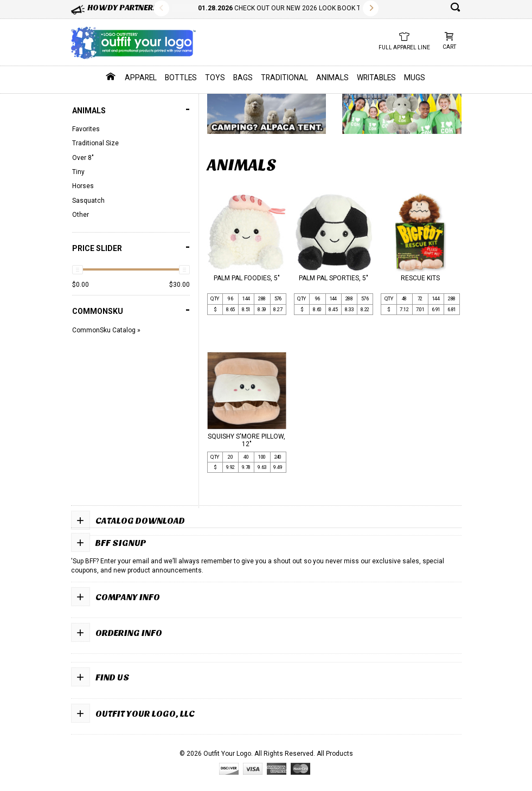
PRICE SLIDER (131, 247)
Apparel (141, 78)
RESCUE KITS (420, 278)
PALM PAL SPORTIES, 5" (334, 278)
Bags (243, 78)
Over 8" (83, 158)
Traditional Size (95, 143)
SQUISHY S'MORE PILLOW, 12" (246, 440)
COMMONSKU (131, 310)
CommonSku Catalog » (106, 330)
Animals (332, 78)
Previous (161, 8)
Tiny (78, 172)
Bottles (181, 78)
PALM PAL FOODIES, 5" (247, 278)
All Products (335, 754)
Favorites (86, 129)
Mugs (415, 78)
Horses (83, 186)
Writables (376, 78)
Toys (215, 78)
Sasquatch (88, 201)
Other (81, 215)
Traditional (284, 78)
